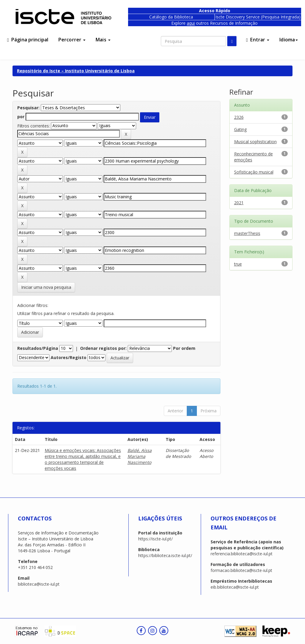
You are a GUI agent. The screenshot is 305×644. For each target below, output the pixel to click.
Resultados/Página (38, 348)
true (238, 264)
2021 (239, 203)
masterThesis (247, 233)
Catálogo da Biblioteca (171, 17)
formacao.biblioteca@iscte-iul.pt (241, 570)
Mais (103, 40)
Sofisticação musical (254, 172)
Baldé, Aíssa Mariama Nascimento (140, 456)
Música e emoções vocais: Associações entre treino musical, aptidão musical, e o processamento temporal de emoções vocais (83, 459)
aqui (191, 23)
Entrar (258, 40)
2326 (239, 117)
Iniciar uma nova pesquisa (46, 287)
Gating (240, 129)
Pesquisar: (28, 108)
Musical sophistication (255, 142)
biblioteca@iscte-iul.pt (39, 584)
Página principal (28, 40)
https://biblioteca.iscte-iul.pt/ (165, 555)
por (21, 117)
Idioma (289, 40)
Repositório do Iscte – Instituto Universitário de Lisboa (76, 71)
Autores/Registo (69, 357)
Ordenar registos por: (103, 348)
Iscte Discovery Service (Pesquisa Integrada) (258, 17)
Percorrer (72, 40)
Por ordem (184, 348)
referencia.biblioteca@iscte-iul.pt (242, 554)
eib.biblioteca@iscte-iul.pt (235, 587)
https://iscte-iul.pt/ (155, 539)
